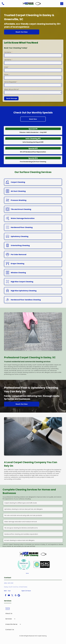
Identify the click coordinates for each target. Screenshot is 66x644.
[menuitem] (33, 608)
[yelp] (16, 596)
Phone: (6, 75)
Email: (6, 67)
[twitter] (12, 596)
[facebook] (6, 596)
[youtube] (9, 596)
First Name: (8, 52)
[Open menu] (62, 4)
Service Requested (10, 82)
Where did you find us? (11, 89)
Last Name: (8, 60)
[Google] (19, 596)
